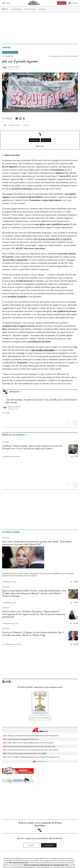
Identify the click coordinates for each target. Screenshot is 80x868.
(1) (7, 413)
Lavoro (7, 48)
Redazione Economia (11, 456)
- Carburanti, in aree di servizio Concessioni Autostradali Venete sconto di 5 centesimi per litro (31, 736)
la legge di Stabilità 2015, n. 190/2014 (55, 239)
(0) (76, 582)
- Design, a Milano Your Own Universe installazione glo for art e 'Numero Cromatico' (28, 743)
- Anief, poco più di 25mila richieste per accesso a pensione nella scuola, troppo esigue (29, 746)
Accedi (31, 845)
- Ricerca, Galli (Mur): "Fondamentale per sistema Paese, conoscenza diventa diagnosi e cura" (31, 757)
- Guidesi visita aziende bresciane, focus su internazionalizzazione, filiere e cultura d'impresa (31, 750)
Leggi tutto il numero (40, 718)
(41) (76, 644)
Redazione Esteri (9, 582)
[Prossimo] (75, 423)
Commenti (7, 118)
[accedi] (73, 3)
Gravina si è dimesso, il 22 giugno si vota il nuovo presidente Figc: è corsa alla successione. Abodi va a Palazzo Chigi (33, 634)
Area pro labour (14, 67)
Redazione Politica (10, 623)
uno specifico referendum (43, 350)
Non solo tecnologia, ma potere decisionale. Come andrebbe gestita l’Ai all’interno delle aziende (41, 401)
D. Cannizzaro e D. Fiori (12, 644)
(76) (76, 623)
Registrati (49, 845)
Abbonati (62, 3)
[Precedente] (69, 423)
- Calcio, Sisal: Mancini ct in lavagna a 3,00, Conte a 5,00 (21, 739)
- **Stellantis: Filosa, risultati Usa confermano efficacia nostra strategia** (25, 754)
